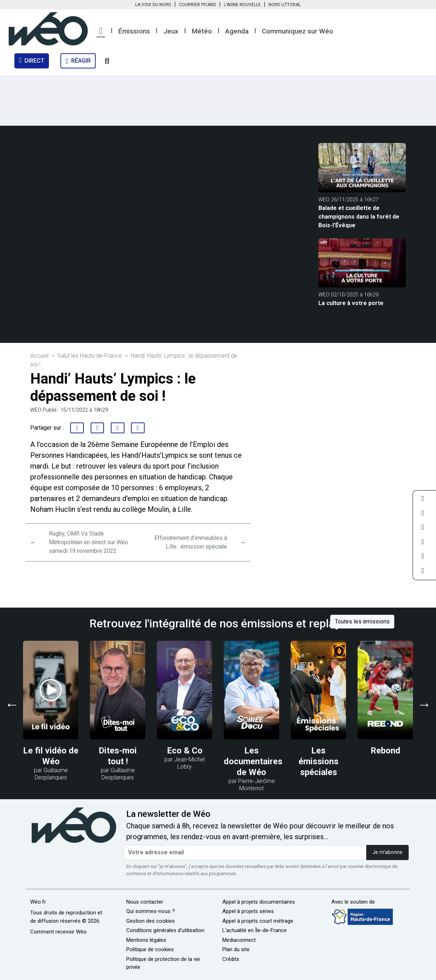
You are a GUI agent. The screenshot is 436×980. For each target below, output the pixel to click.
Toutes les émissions (362, 621)
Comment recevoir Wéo (58, 932)
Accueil (39, 356)
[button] (101, 33)
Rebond (385, 751)
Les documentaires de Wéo (253, 761)
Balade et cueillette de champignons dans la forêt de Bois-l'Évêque (359, 217)
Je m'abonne (387, 852)
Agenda (237, 31)
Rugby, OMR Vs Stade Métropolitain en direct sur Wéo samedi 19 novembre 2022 (88, 542)
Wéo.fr (38, 902)
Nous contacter (145, 902)
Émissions (134, 31)
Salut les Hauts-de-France (90, 356)
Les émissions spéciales (319, 761)
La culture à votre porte (351, 303)
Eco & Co (185, 751)
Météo (202, 31)
